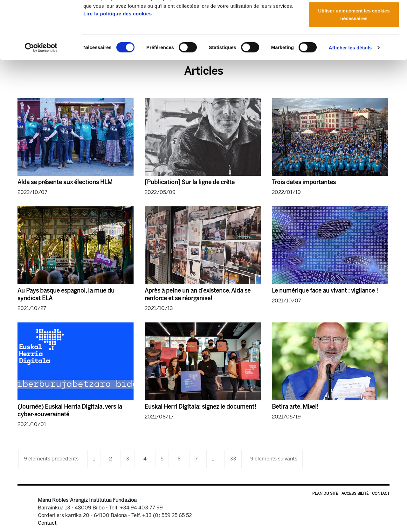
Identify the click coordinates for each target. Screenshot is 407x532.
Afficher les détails (350, 95)
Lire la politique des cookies (117, 61)
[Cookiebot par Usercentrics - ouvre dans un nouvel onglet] (41, 95)
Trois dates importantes (304, 182)
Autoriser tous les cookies (354, 17)
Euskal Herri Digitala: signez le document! (200, 407)
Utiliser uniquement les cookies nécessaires (354, 62)
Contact (381, 494)
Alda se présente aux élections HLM (65, 182)
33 (233, 459)
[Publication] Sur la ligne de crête (190, 182)
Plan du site (325, 494)
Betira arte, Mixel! (295, 407)
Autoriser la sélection (354, 38)
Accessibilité (355, 494)
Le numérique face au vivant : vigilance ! (325, 291)
